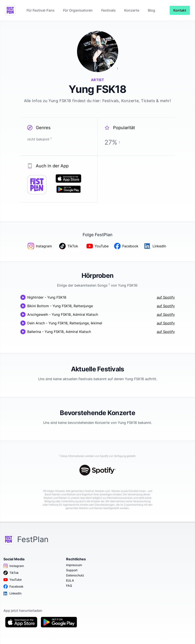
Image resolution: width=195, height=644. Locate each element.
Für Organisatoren (78, 10)
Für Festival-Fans (41, 10)
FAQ (69, 586)
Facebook (13, 587)
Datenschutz (75, 575)
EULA (70, 580)
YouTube (13, 580)
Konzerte (132, 10)
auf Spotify (166, 297)
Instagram (14, 566)
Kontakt (180, 10)
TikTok (11, 573)
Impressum (74, 565)
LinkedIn (12, 593)
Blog (151, 10)
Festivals (108, 10)
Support (72, 570)
